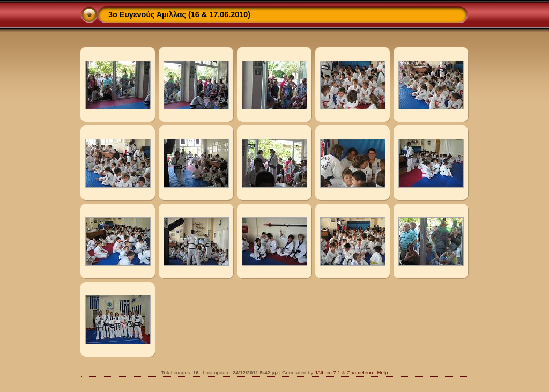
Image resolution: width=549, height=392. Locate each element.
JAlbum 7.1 (328, 372)
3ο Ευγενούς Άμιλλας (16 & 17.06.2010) (179, 14)
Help (382, 372)
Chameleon (360, 372)
